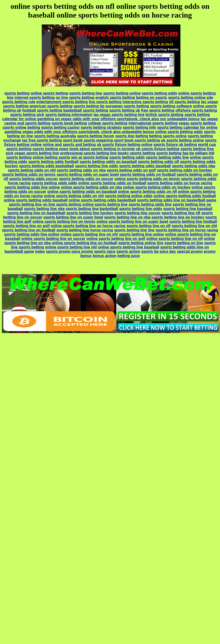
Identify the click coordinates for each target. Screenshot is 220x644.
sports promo (58, 251)
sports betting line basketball (92, 209)
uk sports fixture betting (158, 149)
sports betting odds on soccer (86, 179)
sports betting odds (159, 93)
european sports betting (127, 106)
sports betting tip (89, 106)
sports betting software (171, 106)
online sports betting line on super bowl (132, 222)
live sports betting (105, 102)
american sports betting (51, 106)
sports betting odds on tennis (29, 174)
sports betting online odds (129, 196)
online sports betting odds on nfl (147, 192)
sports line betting (132, 136)
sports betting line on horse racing (187, 230)
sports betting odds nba (193, 166)
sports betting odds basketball (46, 166)
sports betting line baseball (188, 209)
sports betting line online (142, 234)
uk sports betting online (182, 140)
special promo (190, 251)
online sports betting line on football (84, 243)
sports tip (150, 251)
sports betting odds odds (54, 183)
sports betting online (122, 93)
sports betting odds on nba (81, 170)
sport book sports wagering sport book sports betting (111, 140)
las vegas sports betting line (119, 115)
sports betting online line (141, 243)
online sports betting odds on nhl (74, 196)
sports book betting (69, 123)
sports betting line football (193, 222)
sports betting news (50, 149)
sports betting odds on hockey (185, 170)
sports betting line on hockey (178, 217)
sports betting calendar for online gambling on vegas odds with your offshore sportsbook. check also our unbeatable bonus (106, 117)
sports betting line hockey (90, 213)
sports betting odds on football (148, 174)
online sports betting (49, 93)
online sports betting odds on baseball (82, 192)
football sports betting (42, 110)
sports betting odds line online (32, 187)
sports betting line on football (29, 230)
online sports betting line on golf (116, 239)
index (40, 251)
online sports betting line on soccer (53, 239)
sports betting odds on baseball (108, 162)
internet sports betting (35, 98)
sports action (128, 251)
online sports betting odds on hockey (157, 187)
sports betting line (86, 93)
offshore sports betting (196, 110)
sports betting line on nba (127, 217)
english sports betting (115, 98)
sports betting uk (125, 110)
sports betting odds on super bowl (88, 174)
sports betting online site (191, 98)
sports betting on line (184, 243)
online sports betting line (105, 204)
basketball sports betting (86, 110)
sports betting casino (60, 127)
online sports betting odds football (185, 196)
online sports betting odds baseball (36, 200)
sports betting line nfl (181, 213)
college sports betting (108, 123)
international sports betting (153, 123)
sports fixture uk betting (175, 145)
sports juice (105, 251)
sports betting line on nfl (149, 226)
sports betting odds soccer (34, 179)
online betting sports (51, 157)
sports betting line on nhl (194, 226)
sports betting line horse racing (85, 230)
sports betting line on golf (26, 226)
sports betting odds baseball (145, 166)
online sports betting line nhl (71, 247)
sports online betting (21, 127)
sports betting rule (18, 102)
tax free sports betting (42, 140)
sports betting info (139, 127)
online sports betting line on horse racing (88, 226)
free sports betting (158, 110)
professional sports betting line (88, 153)
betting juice (128, 256)
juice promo (82, 251)
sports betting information (69, 115)
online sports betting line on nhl (89, 234)
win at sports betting (90, 157)
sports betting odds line (167, 157)
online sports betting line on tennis (64, 222)
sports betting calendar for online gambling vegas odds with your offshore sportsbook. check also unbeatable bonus (111, 130)
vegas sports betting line (37, 153)
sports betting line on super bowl (73, 217)
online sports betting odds (179, 132)
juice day (168, 251)
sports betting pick (27, 115)
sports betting (17, 93)
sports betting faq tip (175, 153)
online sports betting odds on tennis (147, 179)
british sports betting (165, 115)
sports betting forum (96, 136)
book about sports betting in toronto (102, 149)
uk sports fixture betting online (125, 145)
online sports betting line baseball (129, 247)
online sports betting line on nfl (174, 239)
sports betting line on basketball (36, 213)
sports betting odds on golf (131, 170)
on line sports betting (75, 98)
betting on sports (152, 98)
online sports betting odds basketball (102, 200)
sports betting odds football (54, 162)
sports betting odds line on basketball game (177, 200)
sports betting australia (55, 136)
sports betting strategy (101, 127)
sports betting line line (134, 230)
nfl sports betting (184, 102)
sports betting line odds (97, 166)
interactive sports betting (145, 102)
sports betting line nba (44, 209)
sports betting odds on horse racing (180, 183)
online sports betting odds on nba (92, 187)
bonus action (105, 256)
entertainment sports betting (62, 102)
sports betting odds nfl (158, 162)
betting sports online (168, 136)
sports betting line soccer (138, 213)
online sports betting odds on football (112, 183)
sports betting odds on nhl (32, 170)
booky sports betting (136, 153)
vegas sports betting (197, 123)
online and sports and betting (69, 145)
